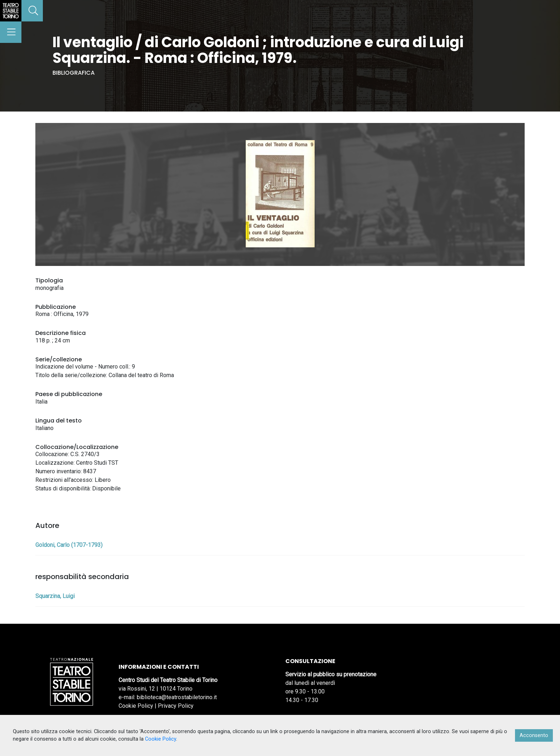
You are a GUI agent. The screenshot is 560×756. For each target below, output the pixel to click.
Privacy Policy (176, 706)
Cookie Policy (136, 706)
